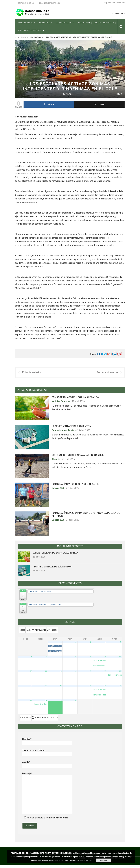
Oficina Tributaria (103, 23)
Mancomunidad (25, 23)
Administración (64, 23)
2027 (55, 630)
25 (105, 686)
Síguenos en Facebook (114, 3)
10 (90, 657)
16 (76, 671)
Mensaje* (47, 775)
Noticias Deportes (37, 37)
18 (105, 671)
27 (31, 700)
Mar (29, 630)
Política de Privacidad (57, 818)
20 (31, 686)
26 (120, 686)
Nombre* (47, 741)
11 (105, 657)
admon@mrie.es (26, 3)
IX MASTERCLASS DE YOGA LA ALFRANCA (75, 397)
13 (31, 671)
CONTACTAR (119, 14)
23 (76, 686)
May (49, 630)
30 (76, 700)
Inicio (17, 37)
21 (46, 686)
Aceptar (104, 860)
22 (61, 686)
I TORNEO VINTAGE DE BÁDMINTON (71, 426)
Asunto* (47, 764)
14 (46, 671)
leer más (89, 860)
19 (120, 671)
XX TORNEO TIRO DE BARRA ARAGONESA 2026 (78, 455)
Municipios (45, 23)
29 (61, 700)
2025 (23, 630)
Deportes (83, 23)
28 (46, 700)
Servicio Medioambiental (30, 30)
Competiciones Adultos (64, 430)
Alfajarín (56, 459)
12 (120, 657)
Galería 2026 (58, 488)
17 (90, 671)
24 (90, 686)
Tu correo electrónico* (47, 752)
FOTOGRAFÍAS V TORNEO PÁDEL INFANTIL (75, 484)
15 (61, 671)
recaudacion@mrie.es (50, 3)
